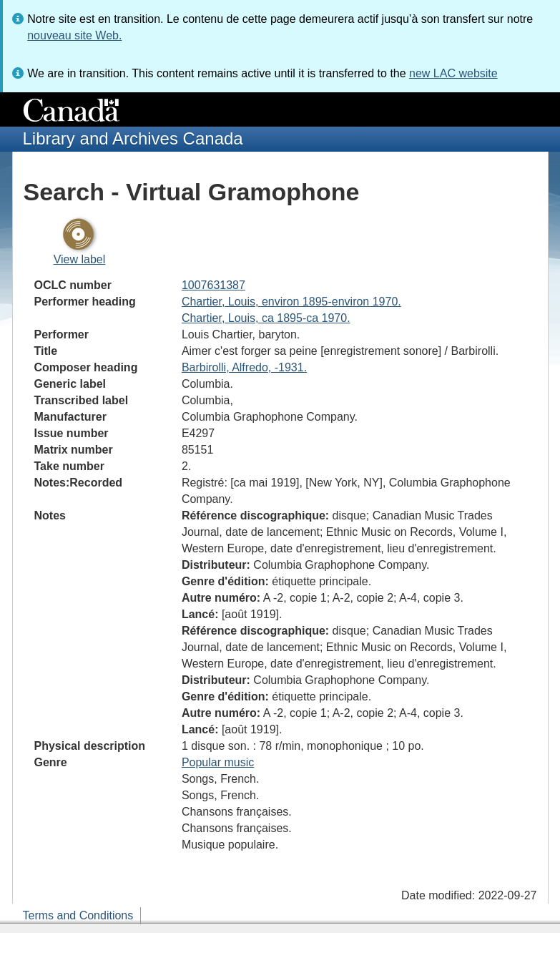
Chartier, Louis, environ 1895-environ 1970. (291, 302)
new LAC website (453, 73)
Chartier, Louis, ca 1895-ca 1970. (266, 318)
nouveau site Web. (74, 35)
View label (80, 259)
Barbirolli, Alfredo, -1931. (244, 367)
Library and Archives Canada (133, 138)
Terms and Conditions (78, 915)
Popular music (218, 762)
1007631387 (213, 285)
